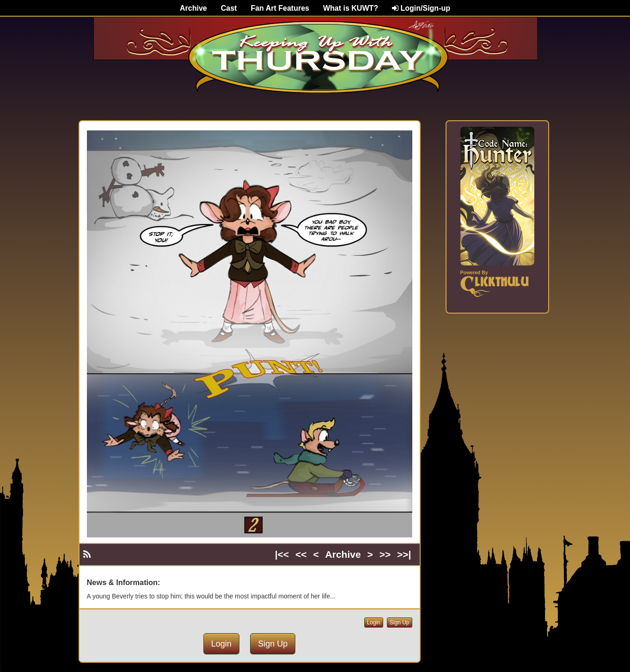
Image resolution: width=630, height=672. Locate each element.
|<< (282, 554)
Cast (229, 8)
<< (301, 554)
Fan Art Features (280, 8)
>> (385, 554)
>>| (404, 554)
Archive (193, 8)
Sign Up (400, 623)
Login (374, 623)
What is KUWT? (351, 8)
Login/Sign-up (421, 8)
